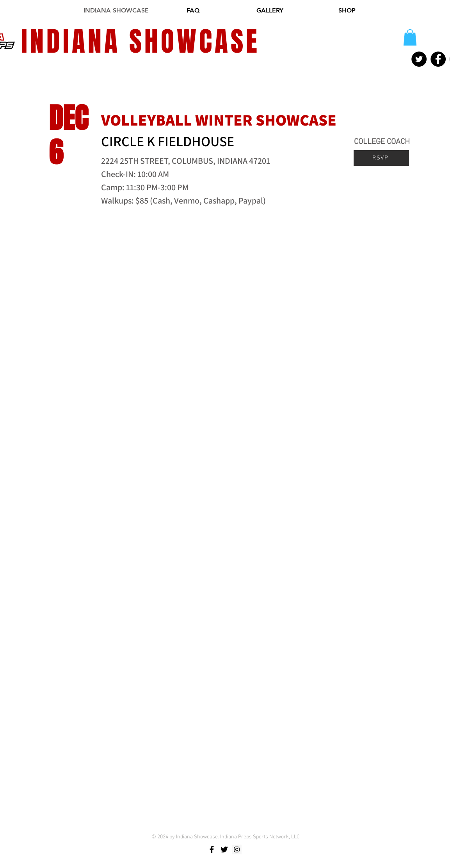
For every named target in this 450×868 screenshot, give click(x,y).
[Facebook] (438, 59)
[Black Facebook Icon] (212, 849)
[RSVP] (381, 158)
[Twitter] (419, 59)
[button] (410, 37)
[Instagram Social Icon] (237, 849)
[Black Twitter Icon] (224, 849)
